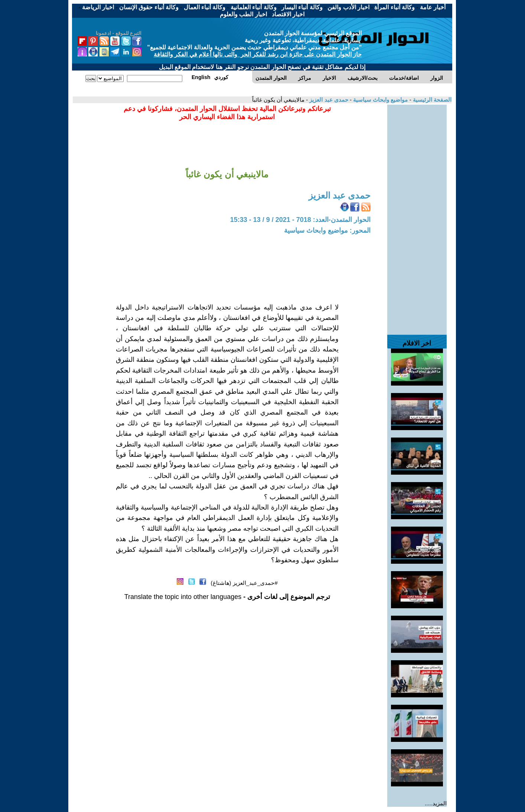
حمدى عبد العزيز (328, 100)
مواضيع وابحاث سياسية (380, 100)
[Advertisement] (417, 216)
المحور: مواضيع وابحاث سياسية (327, 230)
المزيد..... (436, 803)
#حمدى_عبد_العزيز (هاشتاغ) (244, 583)
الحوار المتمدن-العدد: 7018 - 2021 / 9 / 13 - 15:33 (300, 220)
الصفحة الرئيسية (431, 100)
